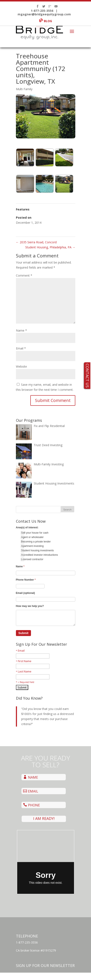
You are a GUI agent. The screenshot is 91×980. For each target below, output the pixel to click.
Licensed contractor (32, 559)
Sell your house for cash (35, 533)
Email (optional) (25, 593)
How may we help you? (30, 606)
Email (21, 348)
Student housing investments (37, 550)
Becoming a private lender (36, 542)
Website (21, 366)
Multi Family (24, 89)
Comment (24, 275)
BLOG (46, 19)
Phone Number (26, 580)
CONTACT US (87, 376)
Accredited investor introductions (39, 555)
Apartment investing (32, 546)
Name (21, 330)
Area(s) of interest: (27, 527)
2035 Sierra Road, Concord (36, 242)
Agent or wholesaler (32, 537)
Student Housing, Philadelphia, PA (50, 247)
